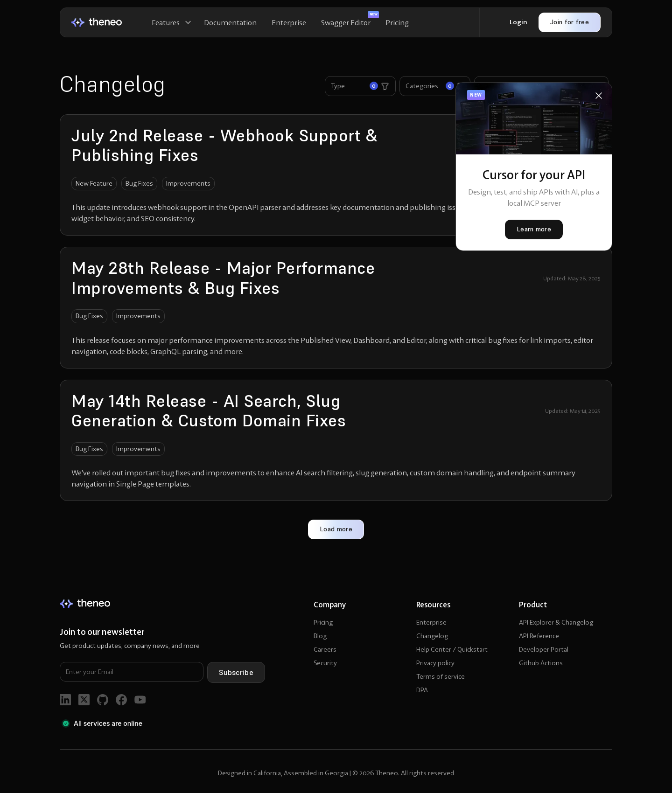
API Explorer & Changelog (556, 622)
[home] (97, 22)
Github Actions (541, 663)
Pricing (397, 22)
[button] (170, 22)
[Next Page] (336, 529)
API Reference (539, 636)
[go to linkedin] (65, 700)
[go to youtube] (140, 700)
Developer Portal (544, 649)
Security (325, 663)
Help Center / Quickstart (452, 649)
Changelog (432, 636)
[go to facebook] (121, 700)
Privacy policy (435, 663)
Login (518, 22)
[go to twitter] (84, 700)
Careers (325, 649)
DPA (422, 690)
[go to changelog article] (336, 175)
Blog (320, 636)
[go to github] (103, 700)
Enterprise (289, 22)
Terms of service (441, 676)
